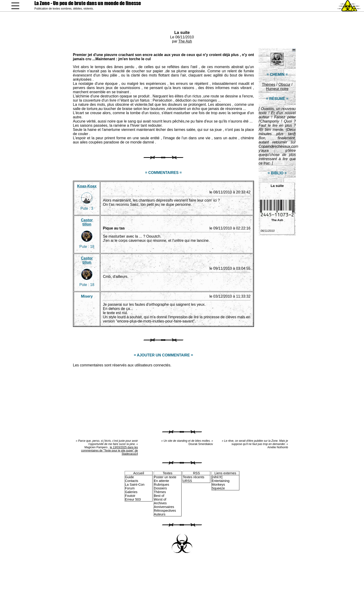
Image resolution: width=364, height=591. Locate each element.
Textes (168, 473)
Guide (129, 477)
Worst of (160, 499)
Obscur (284, 85)
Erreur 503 (133, 499)
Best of (159, 496)
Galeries (131, 492)
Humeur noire (277, 89)
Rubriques (162, 485)
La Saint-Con (135, 485)
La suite (182, 33)
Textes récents (193, 477)
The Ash (185, 41)
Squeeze (218, 488)
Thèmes (269, 85)
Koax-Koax (87, 186)
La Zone (88, 3)
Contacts (132, 481)
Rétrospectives (165, 511)
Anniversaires (164, 507)
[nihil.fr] (217, 477)
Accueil (139, 473)
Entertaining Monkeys (221, 483)
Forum (130, 488)
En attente (162, 481)
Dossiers (160, 488)
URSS (187, 481)
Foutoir (130, 496)
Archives (160, 503)
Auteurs (160, 514)
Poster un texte (165, 477)
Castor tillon (87, 222)
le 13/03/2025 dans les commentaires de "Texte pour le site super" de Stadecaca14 (109, 451)
